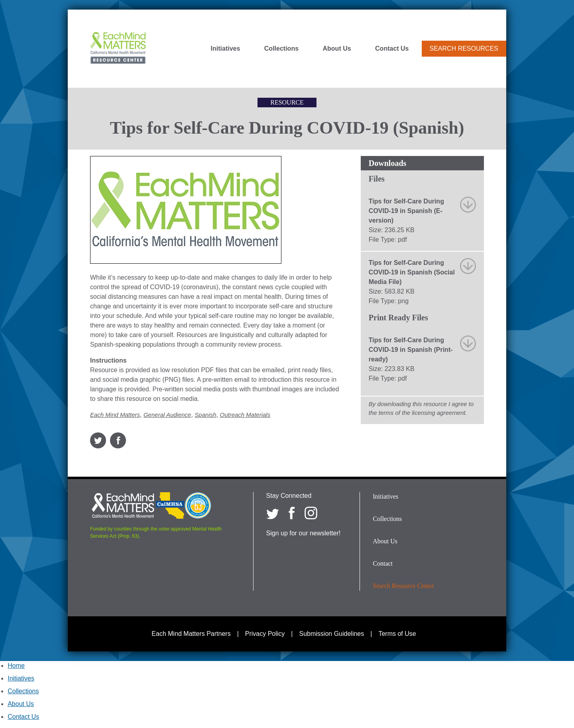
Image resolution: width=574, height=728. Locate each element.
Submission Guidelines (332, 634)
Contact (383, 563)
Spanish (205, 415)
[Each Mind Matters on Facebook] (292, 513)
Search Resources (464, 48)
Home (16, 666)
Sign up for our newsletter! (304, 533)
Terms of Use (397, 634)
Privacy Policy (265, 634)
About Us (337, 49)
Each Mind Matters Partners (191, 634)
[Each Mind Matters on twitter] (273, 513)
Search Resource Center (403, 586)
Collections (281, 49)
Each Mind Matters (115, 415)
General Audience (167, 415)
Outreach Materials (245, 415)
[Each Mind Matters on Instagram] (311, 513)
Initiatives (226, 49)
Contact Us (392, 49)
